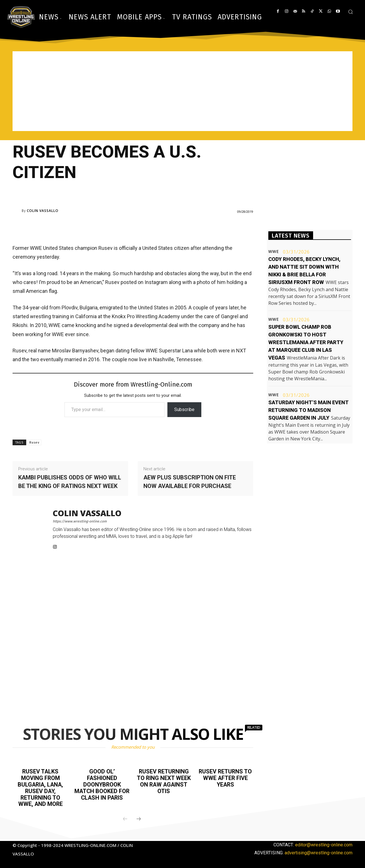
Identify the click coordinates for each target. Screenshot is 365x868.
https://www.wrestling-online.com (80, 521)
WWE (274, 252)
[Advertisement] (182, 91)
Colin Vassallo (43, 211)
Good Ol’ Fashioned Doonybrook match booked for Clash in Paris (102, 784)
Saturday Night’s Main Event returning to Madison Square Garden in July (309, 410)
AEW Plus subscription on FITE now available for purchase (190, 482)
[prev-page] (125, 818)
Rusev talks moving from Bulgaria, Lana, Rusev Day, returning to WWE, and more (40, 787)
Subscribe (184, 410)
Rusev (34, 443)
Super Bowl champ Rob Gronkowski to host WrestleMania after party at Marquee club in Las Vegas (306, 342)
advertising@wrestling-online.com (319, 851)
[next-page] (139, 818)
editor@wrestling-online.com (324, 843)
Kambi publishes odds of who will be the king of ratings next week (70, 482)
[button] (350, 12)
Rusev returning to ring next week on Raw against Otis (164, 781)
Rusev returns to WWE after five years (225, 778)
